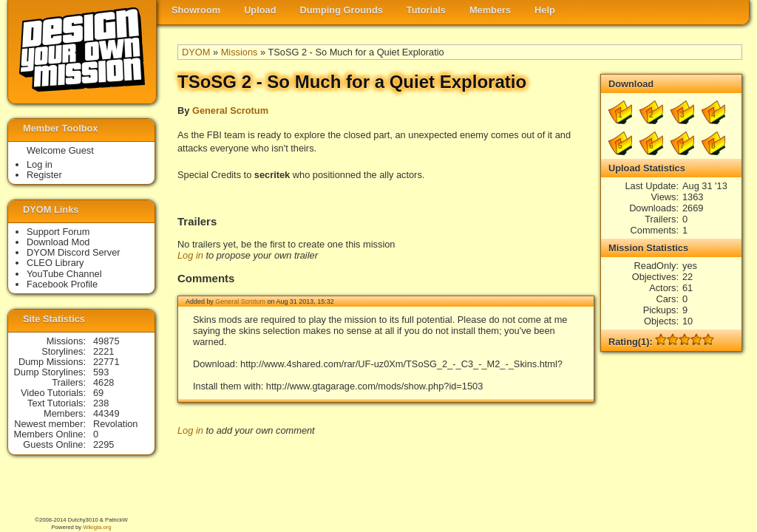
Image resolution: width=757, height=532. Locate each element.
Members (490, 10)
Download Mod (58, 242)
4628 (103, 382)
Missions (240, 52)
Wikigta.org (97, 527)
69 (98, 393)
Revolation (115, 424)
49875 (106, 341)
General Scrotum (230, 110)
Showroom (196, 10)
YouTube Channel (64, 274)
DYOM (196, 52)
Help (545, 10)
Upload (260, 10)
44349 (106, 413)
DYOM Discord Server (74, 252)
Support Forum (58, 232)
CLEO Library (55, 263)
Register (44, 175)
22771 (106, 362)
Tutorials (426, 10)
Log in (190, 255)
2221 (103, 351)
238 (101, 403)
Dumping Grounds (342, 10)
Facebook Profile (62, 284)
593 (101, 372)
